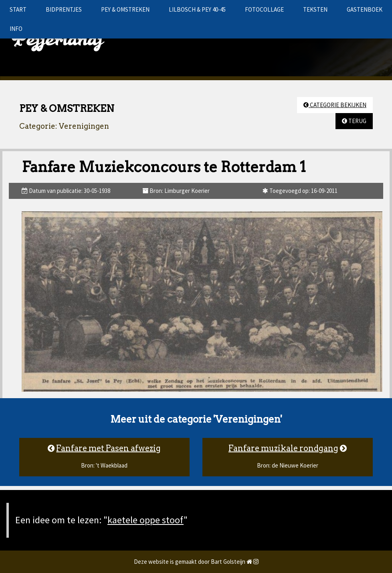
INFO (16, 29)
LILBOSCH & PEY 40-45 (197, 9)
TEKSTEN (315, 9)
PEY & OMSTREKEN (125, 9)
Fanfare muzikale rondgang (283, 448)
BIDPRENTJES (64, 9)
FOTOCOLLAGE (264, 9)
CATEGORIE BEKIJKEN (335, 105)
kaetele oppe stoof (145, 520)
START (18, 9)
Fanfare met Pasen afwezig (108, 448)
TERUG (354, 121)
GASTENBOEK (365, 9)
